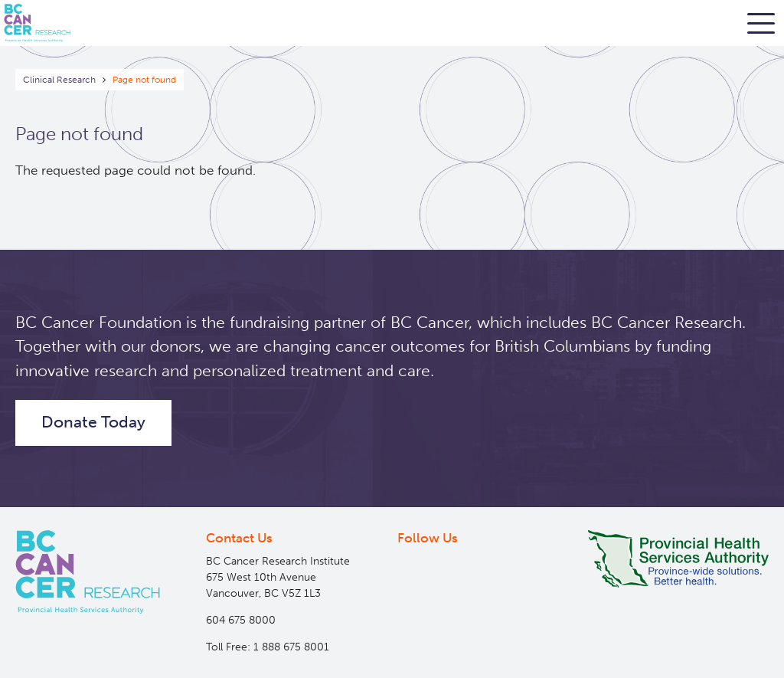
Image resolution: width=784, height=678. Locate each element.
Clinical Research (59, 80)
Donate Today (93, 422)
